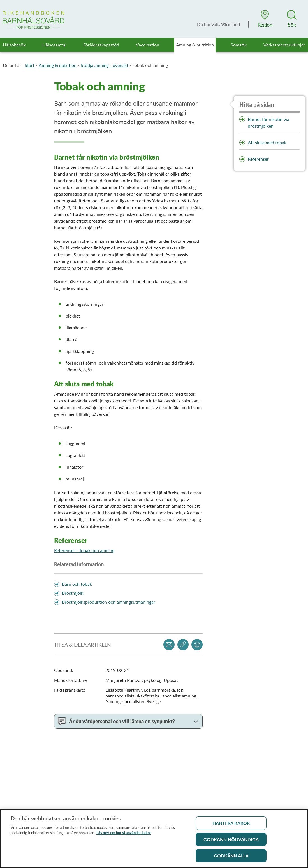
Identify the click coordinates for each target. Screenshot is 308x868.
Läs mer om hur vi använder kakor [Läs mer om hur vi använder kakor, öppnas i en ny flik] (124, 835)
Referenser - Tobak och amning (84, 550)
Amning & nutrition (58, 65)
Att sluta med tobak (267, 142)
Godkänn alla (231, 858)
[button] (265, 19)
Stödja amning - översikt (105, 65)
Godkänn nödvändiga (231, 842)
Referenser (258, 159)
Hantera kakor (231, 825)
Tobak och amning (150, 65)
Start (30, 65)
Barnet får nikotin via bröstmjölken (268, 123)
